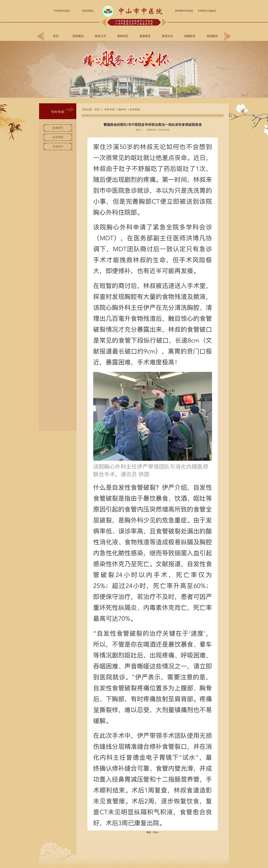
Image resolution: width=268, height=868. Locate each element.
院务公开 (100, 36)
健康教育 (145, 36)
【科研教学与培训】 (184, 11)
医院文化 (167, 36)
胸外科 (122, 109)
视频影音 (190, 36)
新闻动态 (123, 36)
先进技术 (58, 146)
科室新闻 (58, 137)
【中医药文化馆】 (62, 11)
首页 (56, 36)
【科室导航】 (88, 11)
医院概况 (78, 36)
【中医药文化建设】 (207, 11)
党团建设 (212, 36)
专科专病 (109, 109)
